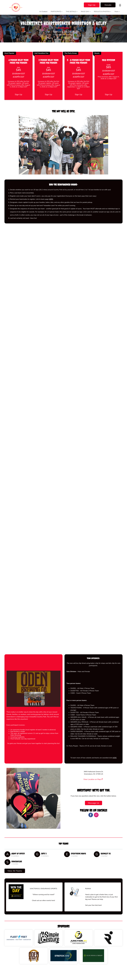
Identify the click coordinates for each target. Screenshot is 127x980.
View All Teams (15, 881)
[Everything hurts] (67, 864)
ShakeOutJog (17, 871)
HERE (51, 209)
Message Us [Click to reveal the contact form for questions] (94, 813)
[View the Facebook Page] (90, 825)
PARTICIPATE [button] (56, 12)
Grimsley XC (106, 863)
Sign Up (91, 5)
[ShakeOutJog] (7, 872)
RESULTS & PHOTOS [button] (102, 12)
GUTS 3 (44, 863)
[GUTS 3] (37, 864)
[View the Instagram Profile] (96, 825)
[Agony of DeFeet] (7, 864)
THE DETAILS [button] (71, 12)
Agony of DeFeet (18, 863)
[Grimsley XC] (97, 864)
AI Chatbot (43, 12)
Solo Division (109, 70)
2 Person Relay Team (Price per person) (49, 71)
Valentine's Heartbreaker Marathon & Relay (63, 28)
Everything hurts (78, 863)
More (116, 12)
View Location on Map (93, 789)
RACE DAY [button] (85, 12)
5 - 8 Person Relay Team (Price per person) (79, 71)
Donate (107, 5)
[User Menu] (120, 5)
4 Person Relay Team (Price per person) (18, 71)
